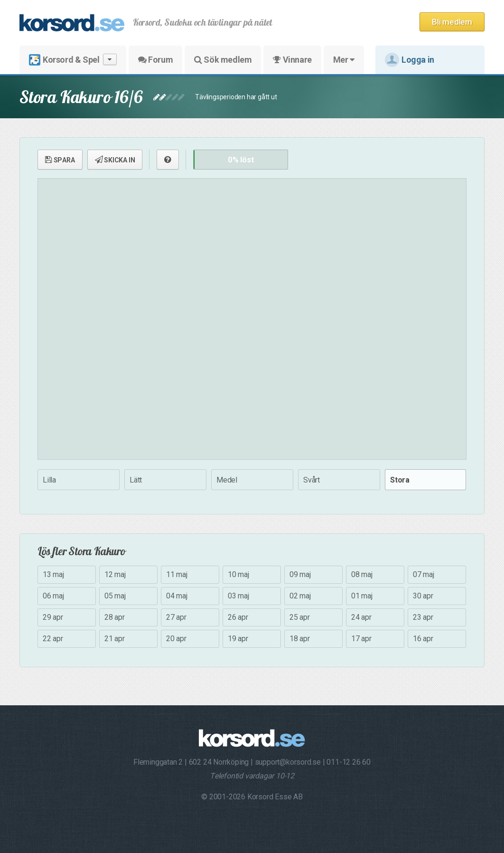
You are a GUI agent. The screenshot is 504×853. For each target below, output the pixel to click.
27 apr (176, 617)
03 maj (238, 596)
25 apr (300, 617)
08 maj (362, 574)
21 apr (115, 639)
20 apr (176, 639)
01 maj (362, 596)
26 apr (238, 617)
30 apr (423, 596)
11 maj (177, 574)
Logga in (410, 60)
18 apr (300, 639)
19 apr (238, 639)
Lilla (49, 480)
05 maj (115, 596)
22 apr (53, 639)
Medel (227, 480)
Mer (344, 60)
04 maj (177, 596)
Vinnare (292, 60)
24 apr (361, 617)
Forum (155, 60)
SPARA (60, 160)
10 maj (238, 574)
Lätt (136, 480)
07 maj (424, 574)
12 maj (115, 574)
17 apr (361, 639)
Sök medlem (223, 60)
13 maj (53, 574)
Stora (400, 480)
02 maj (300, 596)
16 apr (423, 639)
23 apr (423, 617)
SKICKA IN (115, 160)
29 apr (53, 617)
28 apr (115, 617)
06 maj (53, 596)
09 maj (300, 574)
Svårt (312, 480)
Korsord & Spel (73, 60)
